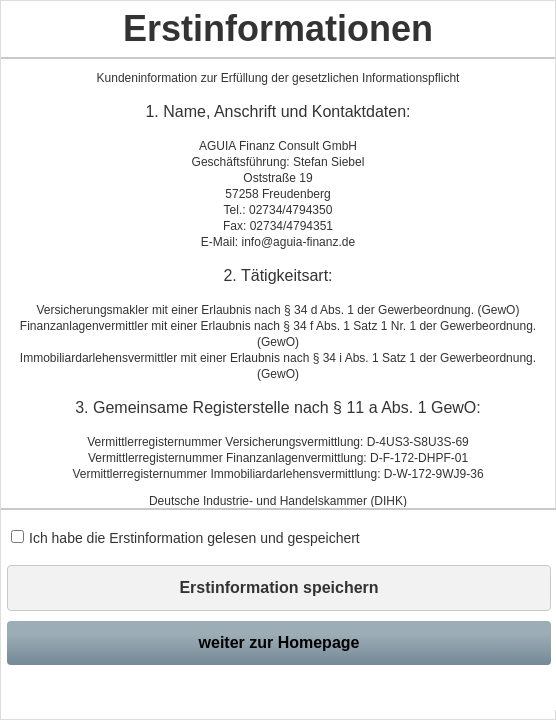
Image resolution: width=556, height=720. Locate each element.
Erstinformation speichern (278, 587)
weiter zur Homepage (279, 642)
